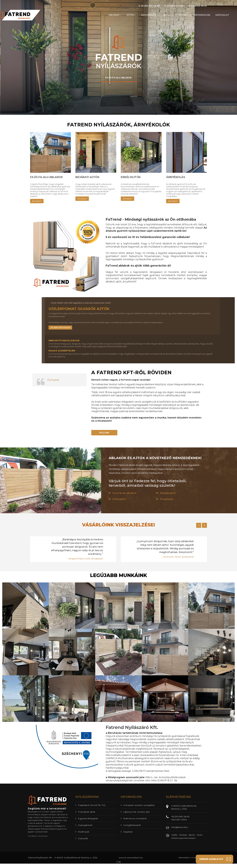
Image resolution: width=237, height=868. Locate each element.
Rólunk (104, 433)
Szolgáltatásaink (131, 825)
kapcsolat (222, 15)
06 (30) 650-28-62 (149, 6)
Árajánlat (127, 832)
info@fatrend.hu (174, 6)
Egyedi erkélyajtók (87, 818)
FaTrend (53, 380)
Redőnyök (82, 832)
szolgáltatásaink (176, 15)
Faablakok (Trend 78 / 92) (90, 805)
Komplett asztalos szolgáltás (138, 805)
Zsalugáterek (84, 825)
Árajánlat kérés (197, 6)
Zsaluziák (82, 838)
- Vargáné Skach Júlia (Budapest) (85, 559)
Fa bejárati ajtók (85, 812)
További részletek (38, 836)
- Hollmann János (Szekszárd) (178, 557)
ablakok (115, 15)
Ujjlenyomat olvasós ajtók (79, 309)
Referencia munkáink (134, 818)
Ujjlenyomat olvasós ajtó (135, 812)
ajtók (131, 15)
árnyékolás (150, 15)
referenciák (202, 15)
